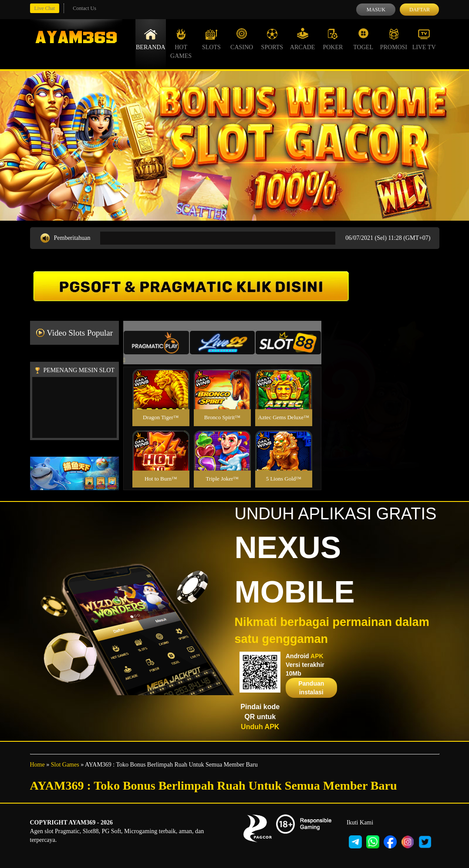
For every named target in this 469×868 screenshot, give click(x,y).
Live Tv (424, 39)
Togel (363, 39)
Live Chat (45, 8)
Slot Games (65, 765)
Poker (333, 39)
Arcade (303, 39)
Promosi (394, 39)
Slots (211, 39)
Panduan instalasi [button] (311, 688)
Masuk (376, 10)
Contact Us (84, 8)
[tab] (156, 343)
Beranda (151, 39)
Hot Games (181, 44)
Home (37, 765)
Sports (272, 39)
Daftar (420, 10)
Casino (242, 39)
